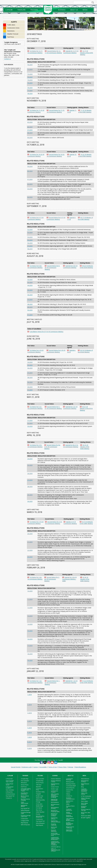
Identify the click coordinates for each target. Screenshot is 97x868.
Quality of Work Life (70, 807)
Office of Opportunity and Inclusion (56, 850)
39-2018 (30, 382)
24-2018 (30, 459)
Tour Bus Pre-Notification (25, 793)
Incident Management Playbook (70, 824)
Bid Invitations (55, 802)
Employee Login (27, 767)
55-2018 (30, 240)
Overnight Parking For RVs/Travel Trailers (26, 790)
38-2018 (30, 378)
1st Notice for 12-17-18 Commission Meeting (35, 52)
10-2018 (30, 591)
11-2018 (30, 599)
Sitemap (71, 767)
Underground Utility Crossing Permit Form (55, 838)
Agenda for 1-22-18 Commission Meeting (70, 682)
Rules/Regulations (81, 767)
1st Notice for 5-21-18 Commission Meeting (35, 408)
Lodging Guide (25, 821)
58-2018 (30, 249)
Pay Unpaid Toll (10, 796)
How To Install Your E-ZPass (10, 781)
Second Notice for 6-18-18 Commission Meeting (56, 351)
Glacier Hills (39, 798)
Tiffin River (39, 785)
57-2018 (30, 246)
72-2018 (30, 74)
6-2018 (30, 732)
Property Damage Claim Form (26, 816)
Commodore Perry (40, 789)
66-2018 (30, 127)
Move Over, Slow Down (86, 813)
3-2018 (30, 713)
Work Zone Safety (86, 816)
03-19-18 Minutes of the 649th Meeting (86, 523)
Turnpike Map (25, 779)
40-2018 (30, 387)
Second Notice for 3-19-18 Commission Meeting (54, 523)
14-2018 (30, 624)
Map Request (24, 823)
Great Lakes (39, 804)
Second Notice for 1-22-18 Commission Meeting (52, 683)
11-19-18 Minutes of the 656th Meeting (85, 111)
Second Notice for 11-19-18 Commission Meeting (56, 111)
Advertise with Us (56, 847)
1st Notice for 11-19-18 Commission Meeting (36, 111)
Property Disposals (54, 825)
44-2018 (30, 285)
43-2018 (30, 282)
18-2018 (30, 654)
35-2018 (30, 365)
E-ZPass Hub (9, 779)
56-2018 (30, 243)
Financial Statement (54, 831)
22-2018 (30, 550)
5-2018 (30, 728)
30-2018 (30, 501)
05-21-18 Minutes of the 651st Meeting (86, 408)
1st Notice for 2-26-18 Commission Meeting (35, 578)
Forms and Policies (54, 828)
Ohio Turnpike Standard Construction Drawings (55, 796)
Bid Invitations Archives (55, 808)
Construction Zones (13, 28)
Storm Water (85, 801)
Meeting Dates (70, 782)
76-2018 (30, 88)
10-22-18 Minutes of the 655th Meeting (85, 155)
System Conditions (69, 813)
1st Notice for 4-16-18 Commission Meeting (35, 446)
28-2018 (30, 487)
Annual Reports (70, 788)
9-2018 (30, 748)
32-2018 (30, 423)
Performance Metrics (70, 801)
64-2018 (30, 197)
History (68, 794)
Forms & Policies (10, 794)
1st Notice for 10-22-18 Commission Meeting (36, 155)
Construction (24, 819)
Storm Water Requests (85, 804)
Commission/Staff (71, 786)
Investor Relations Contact (56, 781)
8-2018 (30, 742)
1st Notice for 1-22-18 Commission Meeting (35, 682)
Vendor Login (55, 789)
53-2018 (30, 232)
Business (62, 10)
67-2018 (30, 130)
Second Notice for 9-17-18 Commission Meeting (56, 218)
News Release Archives (85, 781)
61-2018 (30, 179)
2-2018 (30, 705)
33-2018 (30, 426)
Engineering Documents (54, 800)
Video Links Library (84, 794)
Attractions (24, 783)
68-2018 (30, 133)
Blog (83, 787)
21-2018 (30, 542)
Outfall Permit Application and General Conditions (55, 843)
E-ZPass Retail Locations (10, 787)
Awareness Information (69, 830)
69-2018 (30, 138)
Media (85, 10)
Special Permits (16, 767)
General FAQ (70, 790)
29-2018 (30, 495)
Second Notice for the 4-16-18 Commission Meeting (52, 447)
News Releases (85, 779)
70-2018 (30, 65)
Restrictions (11, 31)
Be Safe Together (86, 818)
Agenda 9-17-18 (71, 218)
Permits (38, 814)
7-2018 (30, 737)
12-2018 (30, 608)
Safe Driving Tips (25, 825)
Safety (68, 804)
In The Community (86, 796)
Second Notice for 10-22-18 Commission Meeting (56, 155)
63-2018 (30, 189)
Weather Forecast (13, 34)
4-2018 (30, 721)
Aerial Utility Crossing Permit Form (55, 834)
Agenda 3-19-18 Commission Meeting (70, 523)
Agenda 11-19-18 (72, 111)
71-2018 (30, 69)
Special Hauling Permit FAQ (40, 817)
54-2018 (30, 237)
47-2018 (30, 300)
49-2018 (30, 307)
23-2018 (30, 557)
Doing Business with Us (55, 784)
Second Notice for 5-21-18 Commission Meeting (53, 408)
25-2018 (30, 465)
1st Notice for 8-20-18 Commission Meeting (35, 267)
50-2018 (30, 310)
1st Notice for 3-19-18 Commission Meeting (35, 523)
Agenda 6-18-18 (71, 351)
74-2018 (30, 80)
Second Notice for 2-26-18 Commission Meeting (52, 579)
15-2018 (30, 631)
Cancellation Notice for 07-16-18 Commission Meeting (46, 332)
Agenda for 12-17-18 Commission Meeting (71, 52)
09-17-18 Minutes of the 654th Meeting (85, 218)
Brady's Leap (40, 796)
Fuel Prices (11, 37)
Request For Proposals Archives (54, 815)
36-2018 (30, 368)
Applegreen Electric (24, 806)
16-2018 (30, 639)
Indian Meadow (40, 812)
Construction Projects (55, 791)
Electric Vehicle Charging (25, 796)
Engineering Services (54, 818)
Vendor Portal (55, 787)
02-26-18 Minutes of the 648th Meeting (85, 579)
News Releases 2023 (85, 784)
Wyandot (38, 787)
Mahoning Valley (40, 800)
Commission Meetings (69, 779)
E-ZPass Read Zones (9, 784)
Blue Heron (39, 810)
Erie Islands (39, 808)
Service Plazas (25, 785)
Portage (38, 802)
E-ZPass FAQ (9, 792)
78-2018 (30, 94)
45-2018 (30, 290)
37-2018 (30, 373)
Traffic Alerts (11, 25)
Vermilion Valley (40, 792)
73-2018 (30, 77)
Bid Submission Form (55, 805)
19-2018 (30, 660)
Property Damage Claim (26, 813)
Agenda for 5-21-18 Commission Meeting (70, 408)
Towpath (38, 794)
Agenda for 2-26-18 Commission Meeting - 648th (69, 579)
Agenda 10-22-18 (72, 155)
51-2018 (30, 315)
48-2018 (30, 304)
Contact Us (7, 59)
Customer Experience (69, 810)
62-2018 (30, 184)
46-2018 (30, 295)
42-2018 (30, 280)
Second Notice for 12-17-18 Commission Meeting (53, 52)
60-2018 (30, 171)
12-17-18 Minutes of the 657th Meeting (86, 53)
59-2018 (30, 166)
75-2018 (30, 83)
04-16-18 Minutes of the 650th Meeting (85, 447)
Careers (36, 767)
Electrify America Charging (25, 800)
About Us (74, 10)
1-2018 (30, 695)
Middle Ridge (40, 806)
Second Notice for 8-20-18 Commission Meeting (52, 268)
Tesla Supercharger (25, 803)
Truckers (34, 10)
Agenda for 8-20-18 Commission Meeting (70, 267)
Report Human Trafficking (70, 827)
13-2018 (30, 616)
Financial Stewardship (69, 816)
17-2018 (30, 646)
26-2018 (30, 474)
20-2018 (30, 534)
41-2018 (30, 390)
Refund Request (25, 810)
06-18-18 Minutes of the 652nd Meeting (85, 351)
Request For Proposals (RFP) (55, 811)
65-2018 (30, 122)
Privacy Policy (62, 767)
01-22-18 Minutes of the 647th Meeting (86, 682)
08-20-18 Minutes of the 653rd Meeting (86, 267)
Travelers (21, 10)
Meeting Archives (71, 784)
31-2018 (30, 420)
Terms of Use (53, 767)
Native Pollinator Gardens (86, 799)
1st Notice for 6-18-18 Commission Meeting (35, 351)
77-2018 (30, 91)
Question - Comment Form (70, 798)
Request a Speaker (84, 807)
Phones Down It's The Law (86, 810)
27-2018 (30, 480)
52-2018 (30, 230)
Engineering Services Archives (56, 821)
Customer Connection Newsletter (84, 790)
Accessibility (43, 767)
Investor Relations (56, 779)
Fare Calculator (10, 790)
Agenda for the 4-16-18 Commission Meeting (71, 446)
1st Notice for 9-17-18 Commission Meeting (35, 218)
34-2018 (30, 362)
